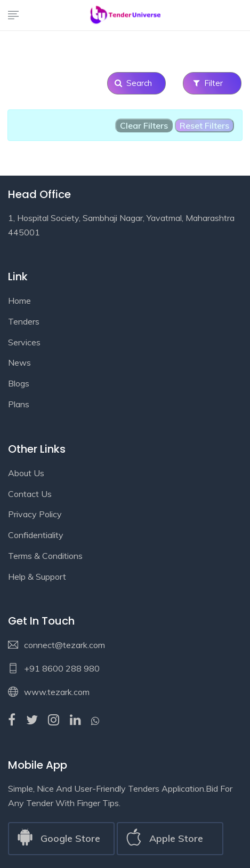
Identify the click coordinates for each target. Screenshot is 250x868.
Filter (212, 83)
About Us (26, 473)
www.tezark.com (57, 692)
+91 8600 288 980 (62, 668)
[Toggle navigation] (13, 16)
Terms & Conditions (45, 556)
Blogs (19, 383)
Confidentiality (36, 535)
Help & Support (37, 577)
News (19, 362)
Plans (19, 404)
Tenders (24, 321)
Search (136, 83)
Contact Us (30, 494)
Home (19, 301)
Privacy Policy (35, 514)
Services (24, 342)
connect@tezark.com (64, 645)
